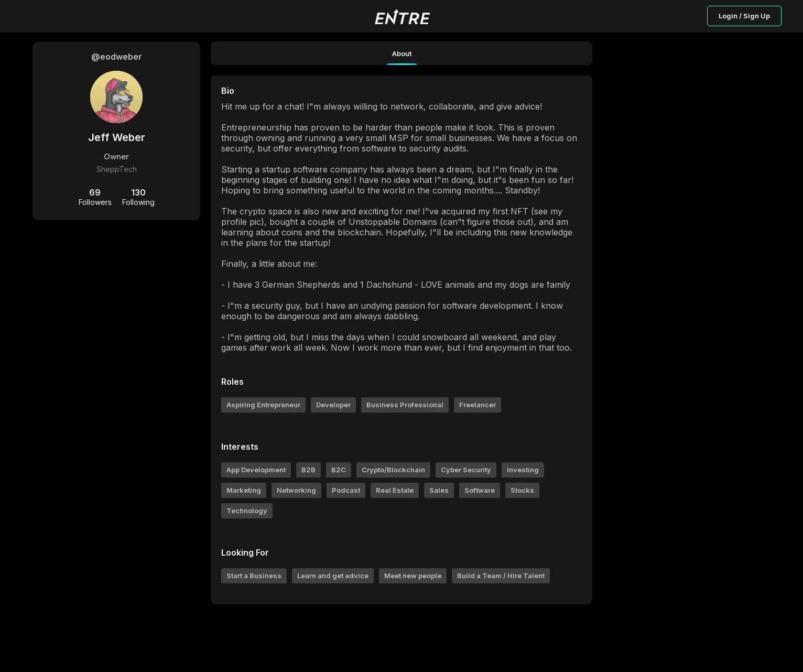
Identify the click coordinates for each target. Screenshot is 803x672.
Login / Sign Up (744, 16)
